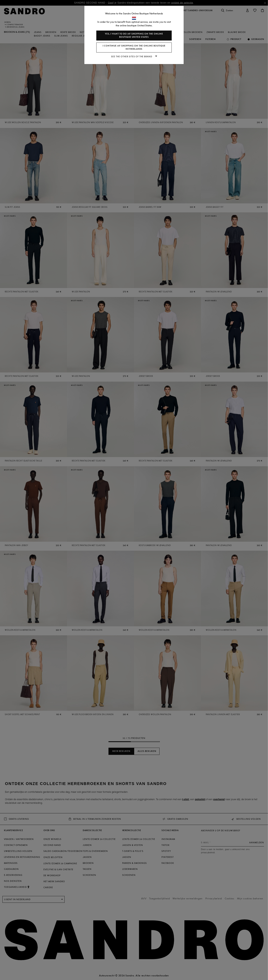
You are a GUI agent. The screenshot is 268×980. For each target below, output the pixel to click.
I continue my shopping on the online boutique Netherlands (134, 47)
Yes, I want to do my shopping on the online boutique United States (134, 35)
